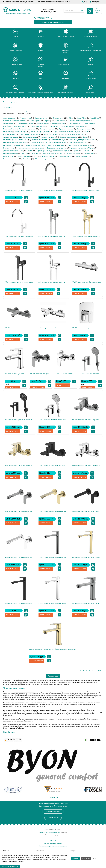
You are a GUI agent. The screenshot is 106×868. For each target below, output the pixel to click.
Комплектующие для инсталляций (80, 145)
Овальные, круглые (42, 118)
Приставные (54, 126)
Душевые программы (73, 153)
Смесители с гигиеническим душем (15, 143)
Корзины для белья (43, 151)
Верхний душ (89, 153)
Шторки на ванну (37, 143)
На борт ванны (23, 140)
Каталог (19, 2)
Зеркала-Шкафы (75, 123)
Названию (20, 113)
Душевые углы (8, 123)
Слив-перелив (36, 121)
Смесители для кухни (48, 137)
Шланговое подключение (44, 159)
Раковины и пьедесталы (27, 129)
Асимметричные (25, 118)
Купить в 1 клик (12, 202)
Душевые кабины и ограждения (79, 121)
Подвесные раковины (66, 129)
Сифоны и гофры (21, 132)
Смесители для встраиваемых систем (82, 140)
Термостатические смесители (30, 134)
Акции (14, 2)
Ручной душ (27, 159)
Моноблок (7, 126)
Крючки (76, 151)
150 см (71, 118)
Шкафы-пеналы (90, 123)
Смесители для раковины (69, 137)
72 (95, 670)
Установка (44, 2)
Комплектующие (9, 140)
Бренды (25, 2)
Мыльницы (87, 151)
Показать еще (53, 676)
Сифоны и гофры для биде (40, 132)
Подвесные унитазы (38, 126)
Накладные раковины (47, 129)
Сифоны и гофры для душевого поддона (67, 132)
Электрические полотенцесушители (31, 148)
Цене (29, 113)
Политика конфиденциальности (53, 843)
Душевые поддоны (59, 123)
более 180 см (94, 118)
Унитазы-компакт (67, 126)
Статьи (67, 2)
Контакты (51, 2)
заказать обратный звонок (53, 22)
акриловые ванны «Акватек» (24, 692)
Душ (36, 156)
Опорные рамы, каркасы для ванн (15, 121)
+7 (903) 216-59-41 (43, 18)
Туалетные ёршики (50, 134)
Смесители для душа (30, 137)
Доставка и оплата (34, 2)
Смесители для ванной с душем (72, 134)
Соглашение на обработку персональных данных (53, 846)
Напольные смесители (40, 140)
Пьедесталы (7, 132)
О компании (7, 2)
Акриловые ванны (9, 118)
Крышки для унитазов (84, 129)
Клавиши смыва (9, 148)
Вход (86, 2)
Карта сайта (53, 840)
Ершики (30, 151)
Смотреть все (53, 798)
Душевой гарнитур (48, 156)
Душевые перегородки (25, 123)
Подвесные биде (9, 129)
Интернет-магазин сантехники (49, 832)
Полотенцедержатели (11, 153)
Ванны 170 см (81, 118)
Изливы (85, 137)
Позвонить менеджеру (53, 811)
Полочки (25, 153)
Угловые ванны (60, 121)
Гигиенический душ (24, 156)
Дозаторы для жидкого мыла (13, 151)
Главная (6, 102)
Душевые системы (82, 156)
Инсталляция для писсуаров (35, 145)
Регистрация (96, 2)
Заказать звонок (53, 818)
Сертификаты (60, 2)
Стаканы (35, 153)
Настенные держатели (11, 159)
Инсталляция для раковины (13, 145)
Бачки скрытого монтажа (57, 145)
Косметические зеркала (61, 151)
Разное (87, 132)
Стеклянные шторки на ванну (56, 143)
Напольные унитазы (20, 126)
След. (100, 670)
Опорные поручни (9, 134)
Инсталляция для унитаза (79, 143)
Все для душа (8, 156)
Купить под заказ (64, 385)
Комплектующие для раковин (52, 153)
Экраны (47, 121)
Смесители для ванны (11, 137)
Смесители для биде (58, 140)
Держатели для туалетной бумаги (83, 148)
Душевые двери (42, 123)
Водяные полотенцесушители (57, 148)
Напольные (80, 126)
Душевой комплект (65, 156)
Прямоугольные (58, 118)
